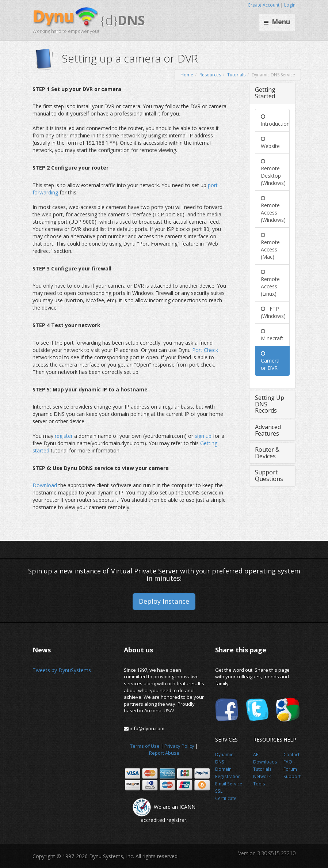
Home (187, 75)
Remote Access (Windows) (273, 209)
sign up (204, 436)
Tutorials (236, 75)
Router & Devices (267, 453)
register (64, 436)
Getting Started (265, 93)
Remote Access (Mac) (270, 246)
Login (290, 5)
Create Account (264, 5)
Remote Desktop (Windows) (273, 172)
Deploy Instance (164, 601)
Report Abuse (164, 753)
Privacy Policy (179, 746)
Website (270, 142)
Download (45, 485)
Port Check (205, 350)
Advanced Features (268, 430)
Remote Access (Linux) (270, 283)
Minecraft (272, 335)
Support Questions (269, 475)
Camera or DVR (270, 361)
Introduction (275, 120)
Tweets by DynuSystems (62, 670)
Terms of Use (145, 746)
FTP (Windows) (273, 312)
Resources (210, 75)
